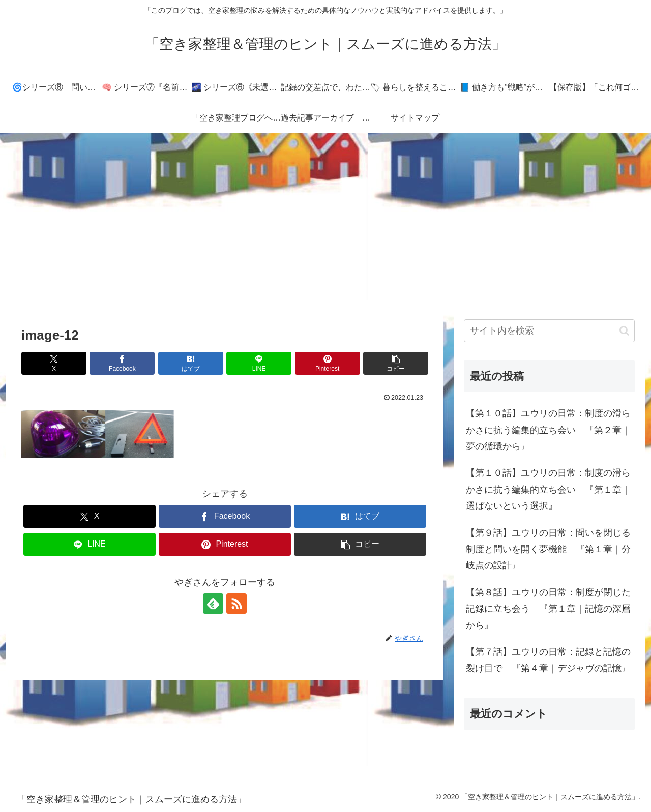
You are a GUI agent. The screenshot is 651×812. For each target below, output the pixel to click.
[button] (396, 363)
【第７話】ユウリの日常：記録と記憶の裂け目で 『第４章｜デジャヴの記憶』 (548, 660)
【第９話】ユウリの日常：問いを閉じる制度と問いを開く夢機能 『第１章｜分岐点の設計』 (548, 549)
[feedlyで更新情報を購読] (213, 604)
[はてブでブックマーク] (191, 363)
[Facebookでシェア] (122, 363)
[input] (549, 331)
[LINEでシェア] (259, 363)
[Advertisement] (325, 217)
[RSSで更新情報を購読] (236, 604)
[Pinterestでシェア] (328, 363)
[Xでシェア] (54, 363)
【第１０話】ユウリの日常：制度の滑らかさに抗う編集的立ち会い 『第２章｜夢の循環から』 (548, 430)
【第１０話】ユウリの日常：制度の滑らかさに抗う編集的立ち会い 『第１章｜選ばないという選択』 (548, 489)
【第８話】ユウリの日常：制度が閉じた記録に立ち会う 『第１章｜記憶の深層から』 (548, 609)
